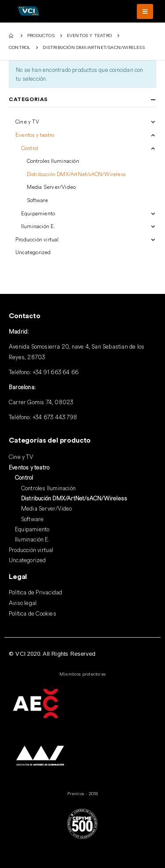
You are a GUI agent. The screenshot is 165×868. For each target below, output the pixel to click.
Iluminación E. (38, 226)
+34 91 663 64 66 (55, 372)
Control (30, 148)
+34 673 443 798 (55, 417)
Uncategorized (33, 252)
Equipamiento (38, 213)
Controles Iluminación (53, 161)
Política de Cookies (33, 613)
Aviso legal (23, 603)
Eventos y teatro (35, 135)
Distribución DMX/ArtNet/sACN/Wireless (76, 174)
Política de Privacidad (35, 592)
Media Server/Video (51, 187)
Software (38, 200)
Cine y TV (27, 122)
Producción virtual (37, 239)
